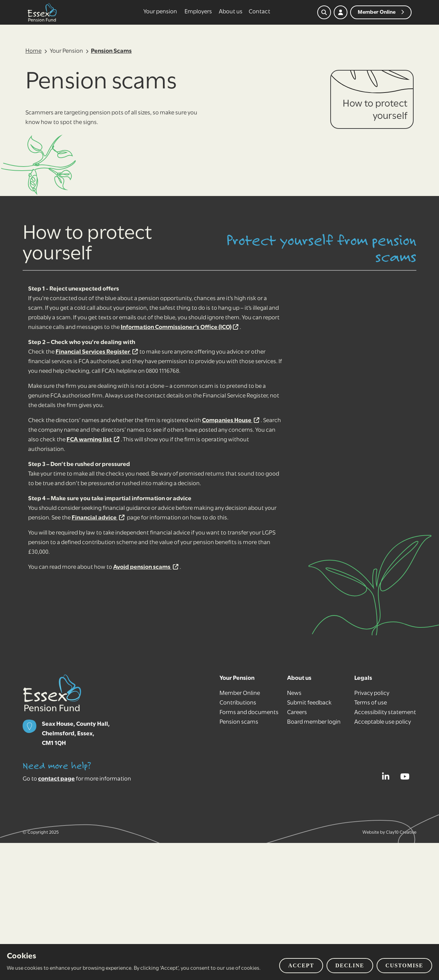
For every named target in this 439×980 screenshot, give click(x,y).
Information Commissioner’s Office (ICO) (180, 327)
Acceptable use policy (383, 722)
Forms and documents (249, 713)
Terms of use (371, 703)
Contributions (238, 703)
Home (33, 51)
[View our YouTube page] (407, 776)
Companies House (231, 421)
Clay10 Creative (401, 832)
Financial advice (98, 518)
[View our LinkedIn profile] (388, 776)
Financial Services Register (97, 352)
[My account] (341, 12)
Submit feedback (309, 703)
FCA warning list (93, 440)
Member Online (240, 693)
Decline (350, 965)
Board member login (314, 722)
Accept (301, 965)
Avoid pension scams (146, 567)
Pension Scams (111, 51)
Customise (404, 965)
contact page (56, 779)
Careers (297, 713)
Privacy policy (372, 693)
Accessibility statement (385, 713)
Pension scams (239, 722)
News (294, 693)
